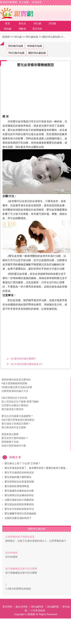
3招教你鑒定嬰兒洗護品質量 (17, 387)
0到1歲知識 (32, 37)
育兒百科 (37, 29)
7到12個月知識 (16, 53)
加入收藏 (24, 2)
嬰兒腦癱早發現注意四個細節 (20, 514)
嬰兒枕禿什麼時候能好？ (15, 438)
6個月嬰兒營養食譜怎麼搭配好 (18, 420)
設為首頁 (37, 2)
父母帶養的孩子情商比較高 (20, 537)
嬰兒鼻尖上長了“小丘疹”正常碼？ (22, 463)
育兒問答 (7, 607)
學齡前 (22, 29)
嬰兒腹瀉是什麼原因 (12, 409)
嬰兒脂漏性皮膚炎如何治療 (19, 491)
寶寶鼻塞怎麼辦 (10, 434)
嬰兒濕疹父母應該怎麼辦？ (16, 424)
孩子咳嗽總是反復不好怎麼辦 (21, 569)
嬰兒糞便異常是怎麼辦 (14, 427)
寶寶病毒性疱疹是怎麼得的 (16, 380)
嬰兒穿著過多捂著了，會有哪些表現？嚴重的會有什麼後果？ (37, 468)
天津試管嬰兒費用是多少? (28, 364)
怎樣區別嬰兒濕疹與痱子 (18, 518)
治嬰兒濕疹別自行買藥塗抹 (19, 500)
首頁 (7, 23)
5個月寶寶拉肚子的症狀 (14, 398)
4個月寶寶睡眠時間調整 (14, 383)
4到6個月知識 (34, 46)
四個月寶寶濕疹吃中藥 (14, 446)
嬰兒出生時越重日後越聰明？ (17, 416)
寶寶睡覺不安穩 (10, 442)
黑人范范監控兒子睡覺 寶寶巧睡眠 (20, 402)
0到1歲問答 (37, 607)
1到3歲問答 (53, 607)
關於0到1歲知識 (51, 37)
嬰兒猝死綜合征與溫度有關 (19, 482)
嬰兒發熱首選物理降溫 (17, 486)
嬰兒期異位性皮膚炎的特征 (19, 495)
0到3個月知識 (16, 46)
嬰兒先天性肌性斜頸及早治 (19, 509)
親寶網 (6, 37)
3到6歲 (7, 29)
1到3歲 (52, 23)
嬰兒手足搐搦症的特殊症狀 (19, 473)
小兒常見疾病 (38, 611)
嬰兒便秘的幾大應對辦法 (18, 477)
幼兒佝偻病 (11, 553)
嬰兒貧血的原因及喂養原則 (19, 504)
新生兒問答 (22, 607)
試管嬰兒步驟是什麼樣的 (15, 405)
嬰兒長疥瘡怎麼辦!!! (25, 359)
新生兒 (22, 23)
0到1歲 (37, 23)
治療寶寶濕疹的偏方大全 (15, 391)
